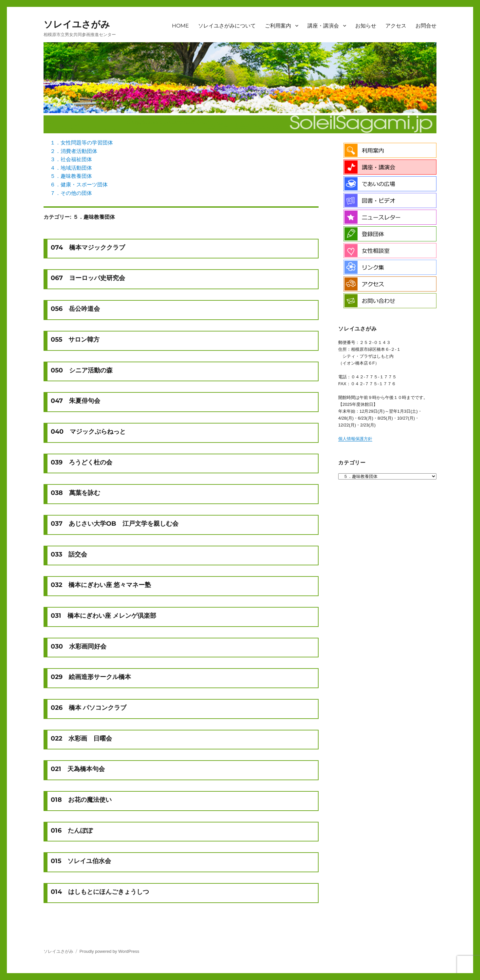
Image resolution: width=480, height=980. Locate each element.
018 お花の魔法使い (81, 800)
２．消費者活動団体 (74, 151)
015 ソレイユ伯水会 (81, 861)
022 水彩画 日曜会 (81, 738)
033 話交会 (69, 554)
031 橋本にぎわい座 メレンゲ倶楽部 (103, 615)
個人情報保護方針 (355, 439)
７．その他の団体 (71, 193)
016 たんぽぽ (72, 830)
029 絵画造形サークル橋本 (91, 677)
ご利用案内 (278, 26)
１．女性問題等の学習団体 (82, 143)
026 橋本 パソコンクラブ (89, 707)
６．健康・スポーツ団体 (79, 185)
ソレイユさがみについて (227, 26)
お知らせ (366, 26)
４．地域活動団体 (71, 168)
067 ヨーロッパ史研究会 (88, 278)
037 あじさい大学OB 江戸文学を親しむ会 (115, 523)
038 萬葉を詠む (75, 493)
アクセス (396, 26)
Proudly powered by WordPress (110, 951)
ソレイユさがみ (77, 24)
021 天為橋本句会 (78, 769)
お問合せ (426, 26)
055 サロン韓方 (75, 339)
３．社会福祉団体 (71, 159)
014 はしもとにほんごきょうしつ (100, 892)
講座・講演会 (323, 26)
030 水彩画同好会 (79, 646)
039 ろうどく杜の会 (82, 462)
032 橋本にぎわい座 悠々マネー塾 (101, 585)
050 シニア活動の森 (82, 370)
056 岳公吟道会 (75, 309)
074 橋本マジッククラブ (88, 247)
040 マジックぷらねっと (88, 431)
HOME (180, 26)
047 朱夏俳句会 (75, 401)
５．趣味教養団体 (71, 176)
